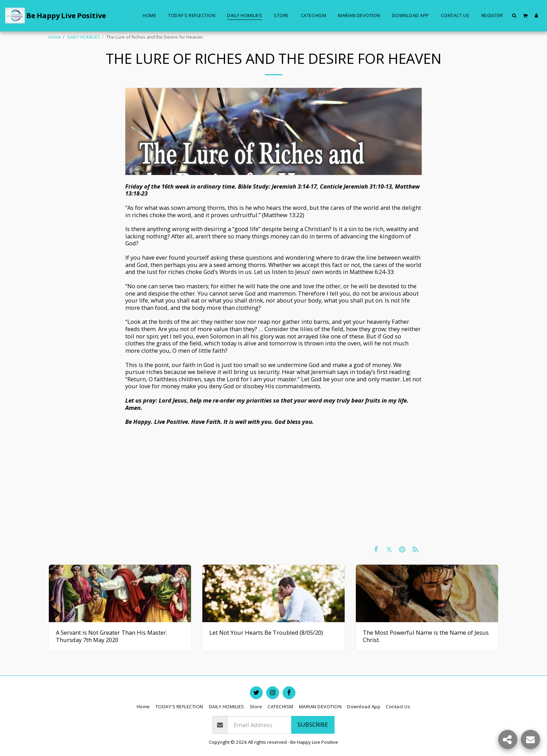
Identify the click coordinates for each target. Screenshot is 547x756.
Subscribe (313, 724)
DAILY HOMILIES (84, 37)
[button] (514, 15)
